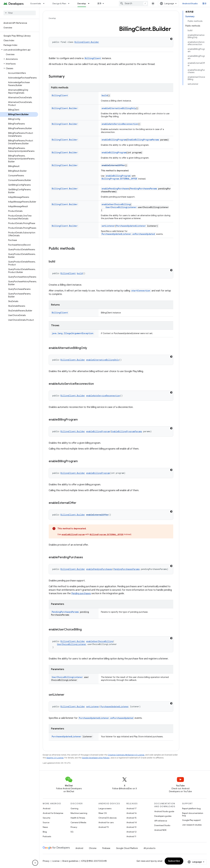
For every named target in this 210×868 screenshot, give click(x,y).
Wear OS (103, 813)
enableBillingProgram (114, 140)
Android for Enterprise (53, 813)
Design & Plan (59, 3)
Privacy (74, 827)
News (45, 827)
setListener (108, 226)
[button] (19, 50)
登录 (205, 3)
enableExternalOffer (113, 165)
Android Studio (190, 3)
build (105, 95)
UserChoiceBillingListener (121, 207)
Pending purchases (81, 593)
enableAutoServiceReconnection (120, 124)
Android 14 (132, 822)
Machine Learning (79, 813)
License (56, 861)
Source (46, 822)
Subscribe (174, 861)
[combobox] (133, 3)
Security (47, 818)
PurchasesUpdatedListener (131, 226)
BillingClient (93, 58)
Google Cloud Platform (127, 848)
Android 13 (131, 827)
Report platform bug (191, 808)
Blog (45, 832)
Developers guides (163, 816)
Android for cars (106, 822)
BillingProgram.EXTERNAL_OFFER (119, 179)
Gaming (74, 808)
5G (72, 832)
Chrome (93, 848)
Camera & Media (78, 822)
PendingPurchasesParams (144, 189)
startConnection (141, 291)
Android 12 (131, 832)
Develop (52, 18)
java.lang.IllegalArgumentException (73, 333)
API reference (161, 821)
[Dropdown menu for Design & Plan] (70, 3)
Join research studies (192, 825)
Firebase (106, 848)
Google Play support (191, 820)
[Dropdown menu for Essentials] (45, 3)
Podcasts (47, 836)
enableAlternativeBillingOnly (119, 108)
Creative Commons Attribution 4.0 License (126, 755)
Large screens (105, 808)
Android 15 (131, 818)
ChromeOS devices (107, 818)
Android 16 (132, 813)
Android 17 (131, 808)
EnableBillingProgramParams (143, 140)
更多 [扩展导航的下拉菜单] (100, 3)
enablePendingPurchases (115, 189)
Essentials (36, 3)
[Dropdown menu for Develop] (90, 3)
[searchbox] (20, 13)
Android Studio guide (164, 811)
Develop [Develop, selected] (82, 3)
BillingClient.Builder (87, 42)
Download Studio (162, 825)
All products (149, 848)
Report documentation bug (193, 814)
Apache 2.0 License (55, 758)
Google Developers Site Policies (96, 758)
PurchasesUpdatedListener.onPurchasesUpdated (128, 234)
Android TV (104, 827)
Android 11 (131, 836)
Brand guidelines (70, 861)
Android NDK (160, 830)
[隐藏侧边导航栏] (35, 863)
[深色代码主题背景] (171, 39)
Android (47, 808)
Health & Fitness (78, 818)
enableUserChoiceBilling (116, 204)
